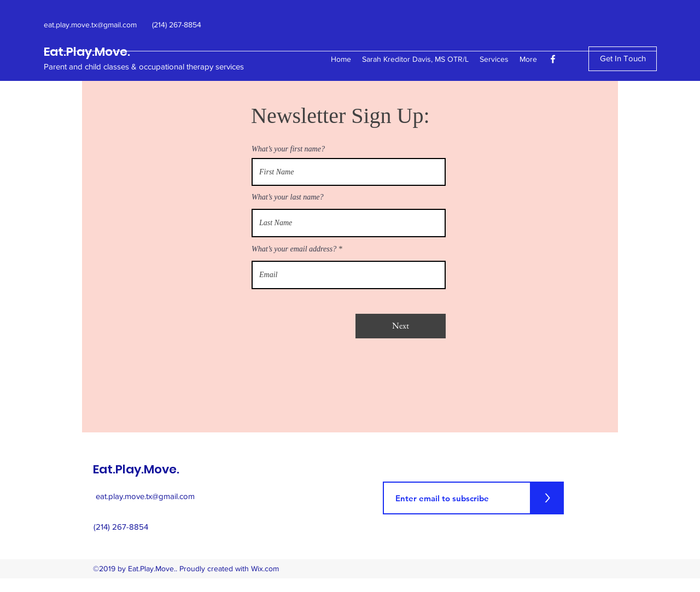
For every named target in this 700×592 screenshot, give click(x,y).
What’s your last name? (288, 197)
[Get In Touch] (623, 59)
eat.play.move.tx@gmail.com (145, 496)
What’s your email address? (294, 249)
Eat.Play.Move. (87, 52)
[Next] (401, 326)
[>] (547, 498)
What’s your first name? (288, 149)
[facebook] (553, 59)
